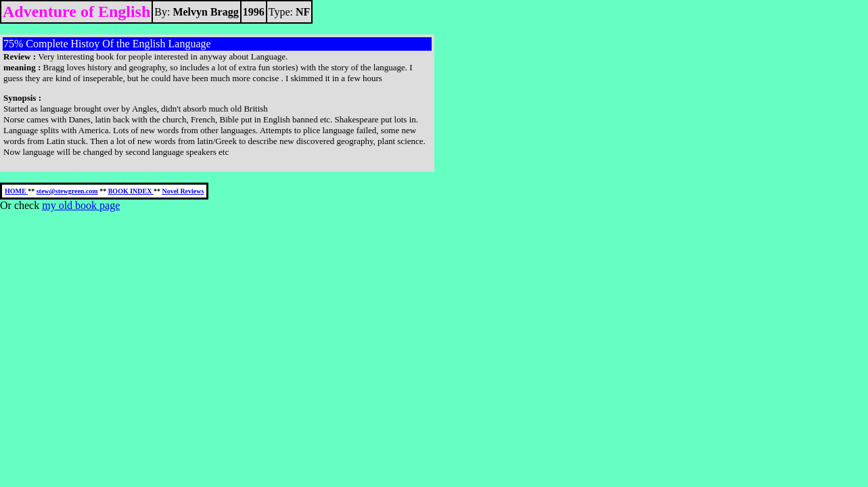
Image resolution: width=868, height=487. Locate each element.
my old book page (81, 205)
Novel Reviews (183, 191)
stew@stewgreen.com (67, 191)
